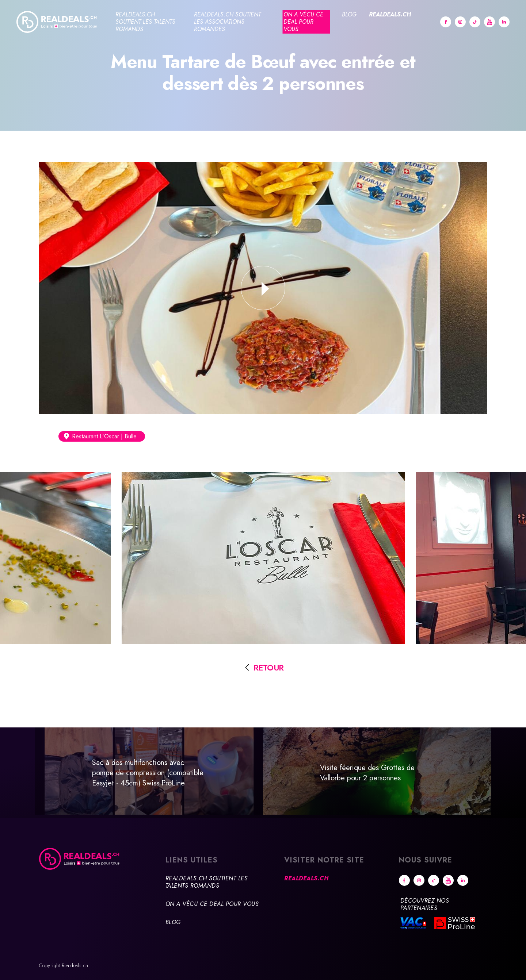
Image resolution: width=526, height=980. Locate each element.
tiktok (475, 22)
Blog (349, 14)
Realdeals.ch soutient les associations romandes (227, 22)
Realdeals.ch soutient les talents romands (145, 22)
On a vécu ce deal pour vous (303, 22)
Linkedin (504, 22)
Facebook (446, 22)
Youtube (489, 22)
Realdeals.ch (390, 14)
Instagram (460, 22)
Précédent (19, 773)
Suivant (507, 776)
